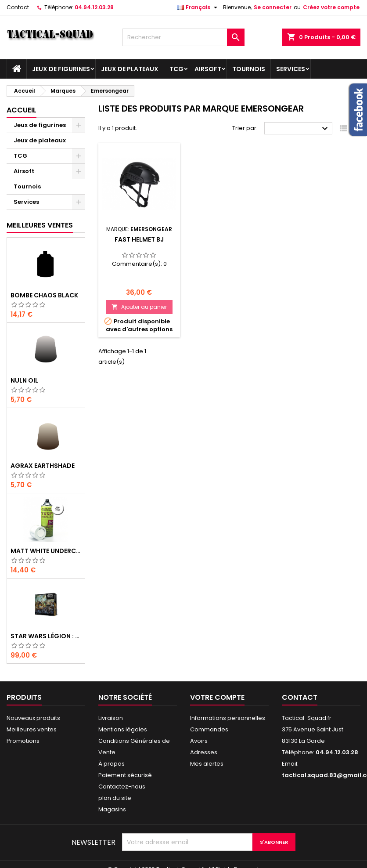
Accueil (22, 110)
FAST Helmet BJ (139, 239)
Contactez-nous (122, 787)
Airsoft (208, 69)
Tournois (249, 69)
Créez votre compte (331, 7)
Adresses (204, 752)
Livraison (111, 718)
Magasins (112, 809)
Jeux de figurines (61, 69)
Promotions (23, 741)
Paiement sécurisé (125, 775)
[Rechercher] (184, 37)
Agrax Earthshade (43, 466)
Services (291, 69)
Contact (18, 7)
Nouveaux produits (33, 718)
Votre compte (217, 697)
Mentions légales (123, 729)
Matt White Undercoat (46, 551)
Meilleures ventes (32, 729)
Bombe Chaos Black (44, 295)
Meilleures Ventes (40, 225)
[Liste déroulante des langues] (198, 7)
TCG (176, 69)
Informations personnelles (228, 718)
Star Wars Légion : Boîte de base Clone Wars (46, 636)
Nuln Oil (24, 380)
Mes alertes (207, 764)
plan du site (115, 798)
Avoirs (199, 741)
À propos (112, 764)
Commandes (209, 729)
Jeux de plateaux (130, 69)
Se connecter (273, 7)
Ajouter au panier (139, 307)
